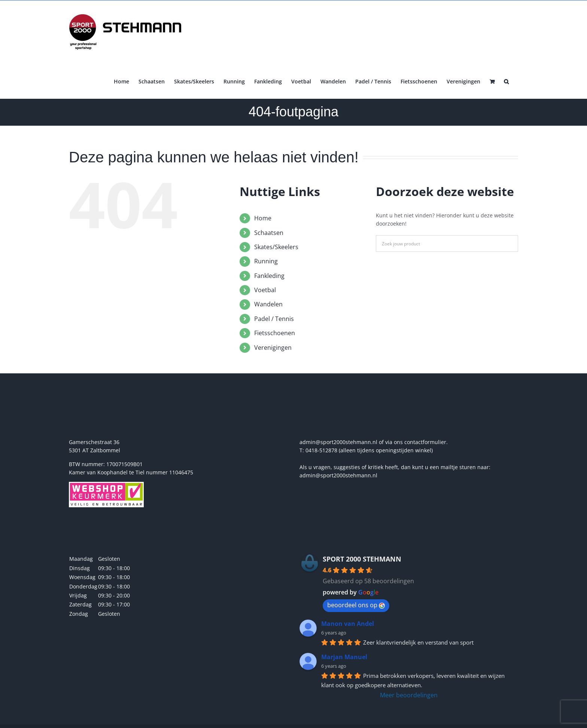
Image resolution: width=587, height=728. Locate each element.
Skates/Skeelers (276, 247)
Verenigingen (273, 348)
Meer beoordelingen (409, 695)
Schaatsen (269, 233)
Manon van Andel (348, 624)
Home (263, 218)
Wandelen (268, 304)
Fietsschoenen (275, 333)
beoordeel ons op (356, 605)
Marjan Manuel (344, 657)
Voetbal (265, 290)
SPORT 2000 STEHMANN (362, 559)
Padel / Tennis (274, 319)
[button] (506, 81)
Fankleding (269, 276)
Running (266, 261)
